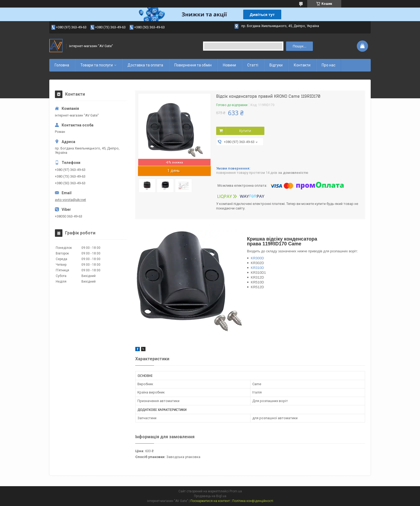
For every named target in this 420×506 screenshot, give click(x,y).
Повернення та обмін (193, 65)
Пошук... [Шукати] (300, 46)
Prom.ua (236, 491)
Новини (229, 65)
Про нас (329, 65)
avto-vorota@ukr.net (70, 200)
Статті (253, 65)
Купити (245, 131)
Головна (62, 65)
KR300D (257, 258)
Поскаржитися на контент (210, 501)
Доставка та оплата (145, 65)
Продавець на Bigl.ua (210, 496)
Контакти (302, 65)
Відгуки (276, 65)
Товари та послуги (97, 65)
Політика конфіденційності (253, 501)
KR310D (257, 268)
